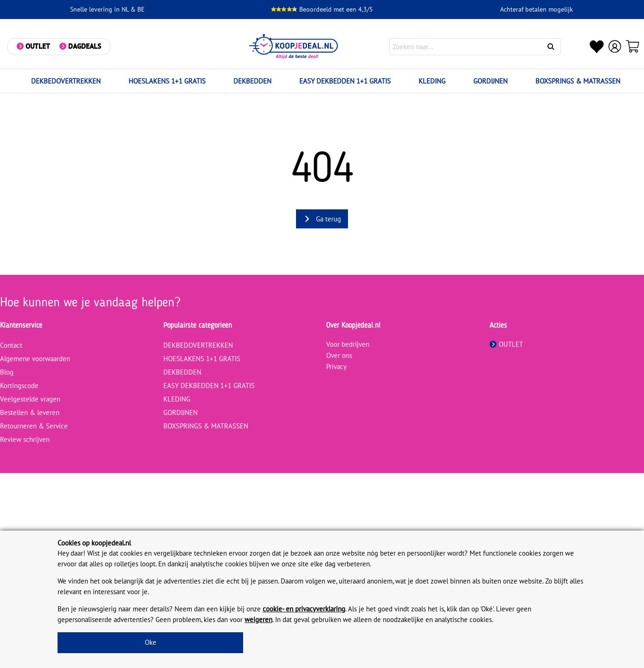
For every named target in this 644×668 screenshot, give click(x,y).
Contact (11, 345)
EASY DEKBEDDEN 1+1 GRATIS (345, 81)
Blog (7, 372)
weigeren (258, 619)
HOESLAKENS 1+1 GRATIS (167, 81)
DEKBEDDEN (252, 81)
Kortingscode (19, 386)
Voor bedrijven (348, 344)
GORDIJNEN (490, 81)
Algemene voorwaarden (35, 359)
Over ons (339, 355)
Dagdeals (85, 46)
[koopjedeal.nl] (294, 47)
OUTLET (506, 344)
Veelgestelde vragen (30, 399)
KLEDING (432, 81)
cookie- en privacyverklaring (304, 609)
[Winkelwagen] (633, 46)
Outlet (38, 46)
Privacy (336, 366)
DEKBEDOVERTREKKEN (66, 81)
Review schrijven (25, 439)
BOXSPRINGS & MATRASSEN (578, 81)
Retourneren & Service (34, 426)
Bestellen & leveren (30, 412)
